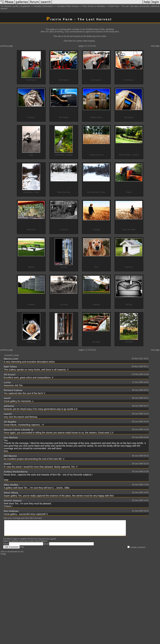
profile (16, 6)
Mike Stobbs (11, 485)
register (24, 542)
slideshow (155, 6)
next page (155, 46)
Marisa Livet (11, 359)
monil (7, 398)
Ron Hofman (11, 511)
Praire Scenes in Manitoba (93, 6)
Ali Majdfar (10, 422)
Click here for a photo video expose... (80, 41)
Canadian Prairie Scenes (68, 6)
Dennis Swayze (13, 500)
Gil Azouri (10, 374)
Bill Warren (10, 456)
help (22, 550)
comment (8, 355)
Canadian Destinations (43, 6)
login (15, 542)
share (16, 355)
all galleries (25, 6)
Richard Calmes (13, 390)
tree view (134, 6)
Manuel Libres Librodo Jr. (19, 430)
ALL (94, 46)
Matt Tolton (10, 367)
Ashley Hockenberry (16, 472)
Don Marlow (11, 437)
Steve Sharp (11, 493)
